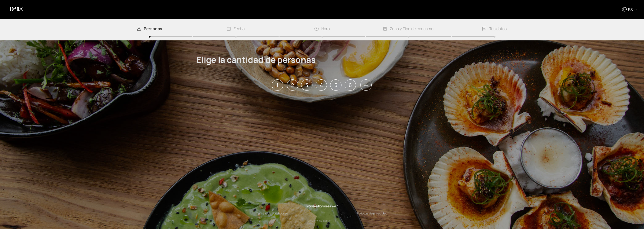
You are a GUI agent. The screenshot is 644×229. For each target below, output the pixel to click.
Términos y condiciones (272, 213)
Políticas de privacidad (372, 213)
